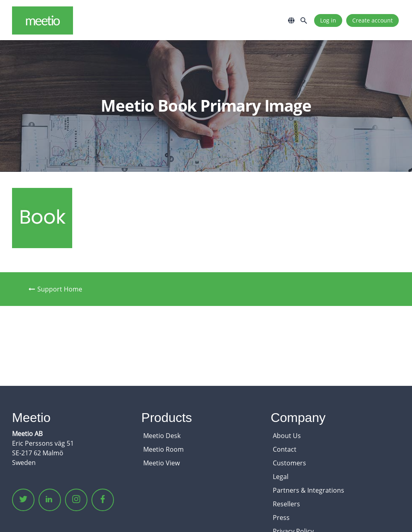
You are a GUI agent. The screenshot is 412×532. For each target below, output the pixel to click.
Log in (328, 20)
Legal (281, 477)
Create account (372, 20)
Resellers (286, 504)
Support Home (55, 289)
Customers (289, 463)
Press (281, 518)
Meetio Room (163, 449)
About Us (287, 436)
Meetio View (161, 463)
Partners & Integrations (308, 490)
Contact (285, 449)
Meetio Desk (162, 436)
